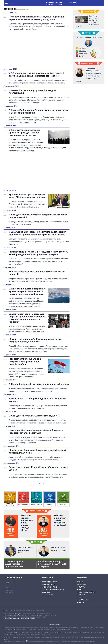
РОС (75, 3)
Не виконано (83, 53)
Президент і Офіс (49, 582)
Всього (81, 56)
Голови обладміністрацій (53, 590)
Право (80, 597)
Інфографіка (89, 11)
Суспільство (82, 600)
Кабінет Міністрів (49, 587)
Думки (36, 542)
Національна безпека (86, 592)
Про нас (9, 588)
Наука (79, 590)
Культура (81, 587)
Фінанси (81, 602)
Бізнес (80, 582)
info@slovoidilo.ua (54, 624)
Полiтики (89, 33)
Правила (9, 593)
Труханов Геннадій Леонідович (89, 37)
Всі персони (47, 595)
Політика (81, 595)
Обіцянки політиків (89, 63)
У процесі (82, 48)
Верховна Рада (48, 584)
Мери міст (46, 592)
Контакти (10, 590)
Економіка (82, 584)
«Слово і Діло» (17, 614)
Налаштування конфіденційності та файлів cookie (19, 619)
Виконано (82, 51)
